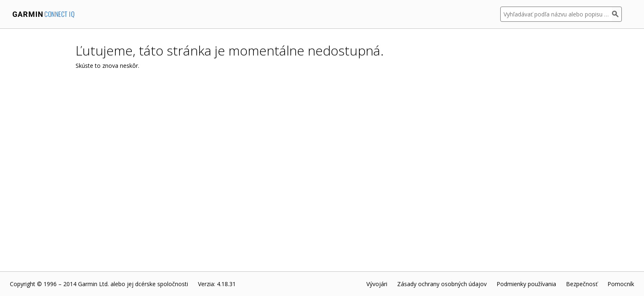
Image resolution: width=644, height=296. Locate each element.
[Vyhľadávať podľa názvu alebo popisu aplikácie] (556, 14)
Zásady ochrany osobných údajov (442, 284)
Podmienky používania (526, 284)
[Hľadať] (617, 14)
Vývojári (377, 284)
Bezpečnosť (582, 284)
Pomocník (621, 284)
